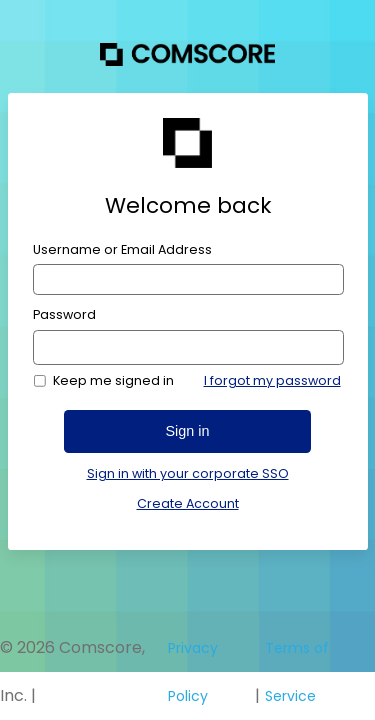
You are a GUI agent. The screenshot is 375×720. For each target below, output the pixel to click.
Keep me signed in (113, 381)
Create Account (188, 503)
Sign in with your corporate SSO (188, 474)
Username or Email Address (122, 250)
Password (64, 315)
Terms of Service (297, 672)
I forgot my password (272, 381)
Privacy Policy (193, 672)
